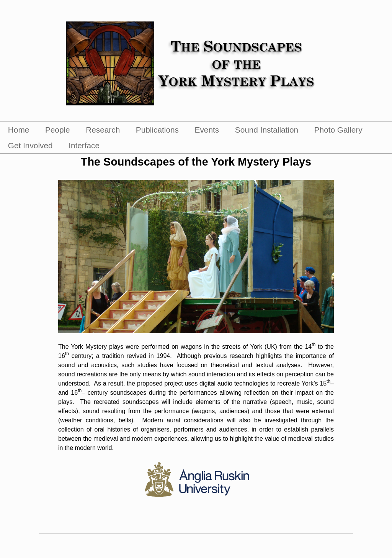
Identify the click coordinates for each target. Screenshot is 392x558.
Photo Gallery (338, 130)
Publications (157, 130)
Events (207, 130)
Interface (84, 145)
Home (19, 130)
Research (103, 130)
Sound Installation (267, 130)
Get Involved (30, 145)
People (58, 130)
